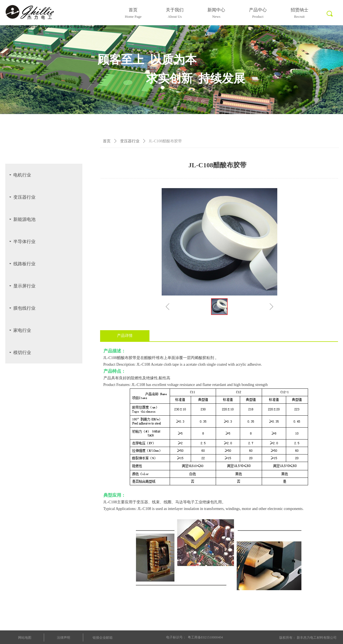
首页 (107, 141)
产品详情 (125, 336)
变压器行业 (130, 141)
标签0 (329, 17)
